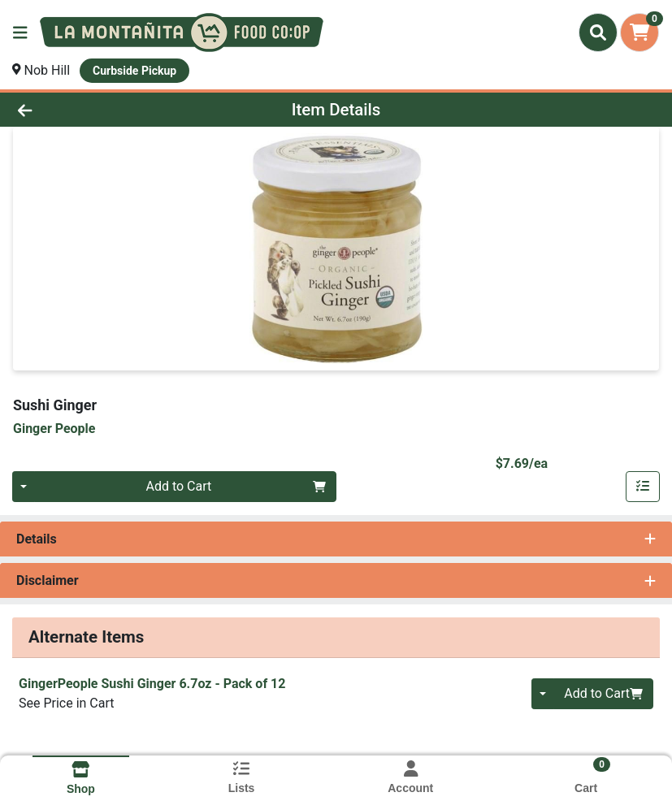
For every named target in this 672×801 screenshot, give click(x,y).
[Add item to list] (643, 487)
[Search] (598, 32)
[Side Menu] (20, 32)
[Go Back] (94, 110)
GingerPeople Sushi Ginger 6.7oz (152, 684)
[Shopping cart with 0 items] (639, 32)
